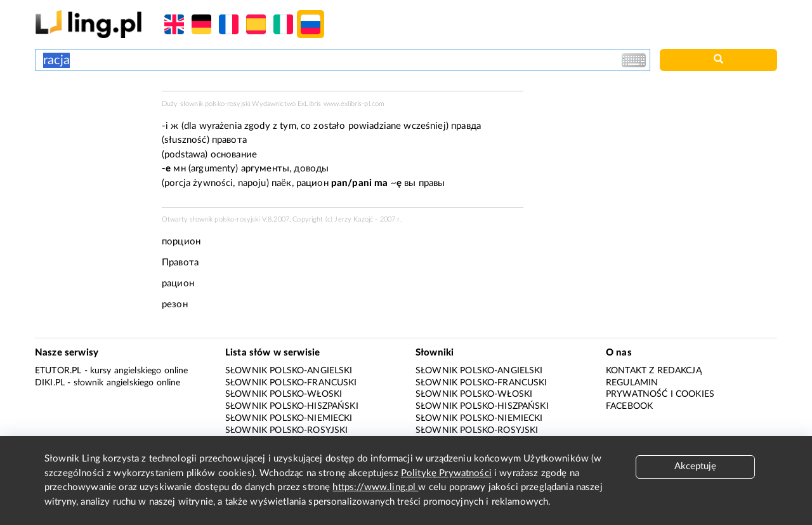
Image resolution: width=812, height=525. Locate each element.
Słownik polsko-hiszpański (292, 406)
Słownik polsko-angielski (289, 371)
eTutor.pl (58, 371)
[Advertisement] (92, 138)
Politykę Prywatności (446, 473)
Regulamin (632, 383)
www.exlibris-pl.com (354, 104)
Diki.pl (50, 383)
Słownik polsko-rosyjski (286, 430)
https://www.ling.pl (375, 487)
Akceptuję (695, 466)
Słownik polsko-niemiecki (289, 418)
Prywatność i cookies (660, 394)
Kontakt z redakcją (654, 371)
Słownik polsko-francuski (291, 383)
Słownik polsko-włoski (284, 394)
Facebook (629, 406)
